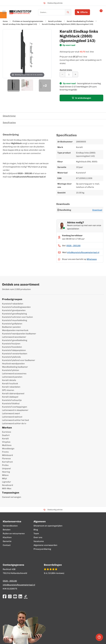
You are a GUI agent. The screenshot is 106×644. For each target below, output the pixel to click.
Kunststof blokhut (11, 404)
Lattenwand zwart (11, 413)
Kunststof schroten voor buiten (17, 317)
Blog (36, 530)
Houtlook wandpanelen (13, 364)
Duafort (6, 435)
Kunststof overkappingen (15, 407)
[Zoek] (68, 12)
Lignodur (6, 482)
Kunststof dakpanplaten (14, 350)
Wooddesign (8, 449)
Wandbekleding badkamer (15, 367)
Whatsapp (92, 259)
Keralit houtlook (10, 384)
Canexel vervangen (12, 497)
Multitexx (7, 445)
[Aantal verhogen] (75, 74)
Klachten (7, 537)
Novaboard (8, 485)
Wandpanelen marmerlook (15, 330)
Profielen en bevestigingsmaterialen (28, 21)
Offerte (82, 12)
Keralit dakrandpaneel (13, 394)
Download (97, 210)
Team (36, 534)
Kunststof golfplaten (12, 324)
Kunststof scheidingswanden (16, 307)
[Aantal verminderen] (62, 74)
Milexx (5, 475)
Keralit (5, 439)
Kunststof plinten (11, 370)
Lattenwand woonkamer (14, 337)
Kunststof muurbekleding (15, 320)
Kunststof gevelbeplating (14, 314)
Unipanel (6, 469)
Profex (5, 465)
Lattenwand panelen (12, 377)
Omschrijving (9, 116)
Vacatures (39, 541)
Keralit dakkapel (10, 397)
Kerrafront (7, 462)
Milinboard (7, 455)
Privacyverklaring (42, 549)
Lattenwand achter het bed (15, 420)
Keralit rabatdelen (11, 387)
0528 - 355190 (73, 246)
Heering (6, 472)
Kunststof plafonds (11, 357)
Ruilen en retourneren (14, 534)
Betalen (7, 530)
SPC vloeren (8, 390)
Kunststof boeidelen (12, 347)
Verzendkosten (10, 526)
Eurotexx (7, 432)
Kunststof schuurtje (12, 400)
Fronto (5, 452)
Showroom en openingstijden (48, 526)
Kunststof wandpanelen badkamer (19, 334)
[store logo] (20, 12)
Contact (7, 545)
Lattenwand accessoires (14, 374)
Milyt (5, 478)
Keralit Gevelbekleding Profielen (80, 21)
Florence (6, 459)
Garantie (7, 541)
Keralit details (9, 380)
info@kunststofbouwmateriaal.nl (83, 252)
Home (5, 21)
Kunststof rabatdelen (13, 304)
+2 (45, 86)
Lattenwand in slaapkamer (15, 410)
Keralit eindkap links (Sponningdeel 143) (20, 24)
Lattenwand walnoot (12, 417)
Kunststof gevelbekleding (15, 340)
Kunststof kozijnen (11, 344)
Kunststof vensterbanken (15, 354)
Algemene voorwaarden (45, 545)
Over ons (38, 537)
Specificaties (9, 123)
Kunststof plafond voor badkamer (19, 360)
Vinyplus (6, 442)
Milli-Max (7, 488)
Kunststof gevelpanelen (14, 310)
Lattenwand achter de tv (14, 423)
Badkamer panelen (11, 327)
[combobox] (55, 12)
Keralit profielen (55, 21)
